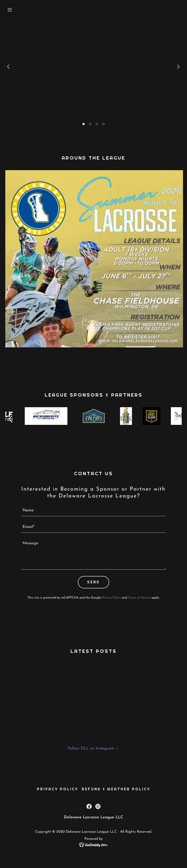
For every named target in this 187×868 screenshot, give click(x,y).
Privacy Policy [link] (111, 598)
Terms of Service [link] (139, 598)
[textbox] (93, 511)
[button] (84, 124)
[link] (89, 815)
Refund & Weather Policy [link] (116, 798)
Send (93, 582)
